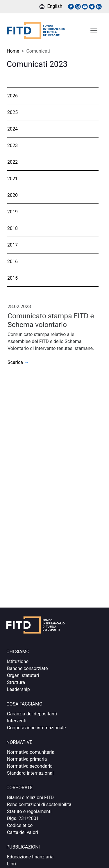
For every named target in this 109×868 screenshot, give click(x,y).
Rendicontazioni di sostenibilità (39, 804)
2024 (12, 129)
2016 (12, 261)
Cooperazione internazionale (36, 728)
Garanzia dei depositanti (32, 714)
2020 (12, 195)
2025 (12, 112)
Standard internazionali (31, 773)
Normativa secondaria (30, 766)
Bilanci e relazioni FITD (30, 798)
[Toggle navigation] (94, 31)
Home (13, 51)
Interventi (17, 721)
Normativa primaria (27, 759)
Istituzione (18, 661)
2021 (12, 179)
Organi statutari (23, 675)
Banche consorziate (27, 668)
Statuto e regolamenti (29, 811)
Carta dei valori (23, 832)
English (55, 6)
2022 (12, 162)
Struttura (16, 682)
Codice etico (20, 825)
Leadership (18, 689)
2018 (12, 228)
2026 (12, 96)
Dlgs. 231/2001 (23, 818)
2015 (12, 278)
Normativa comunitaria (31, 752)
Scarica (18, 362)
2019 (12, 212)
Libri (11, 864)
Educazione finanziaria (30, 857)
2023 (12, 145)
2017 (12, 245)
